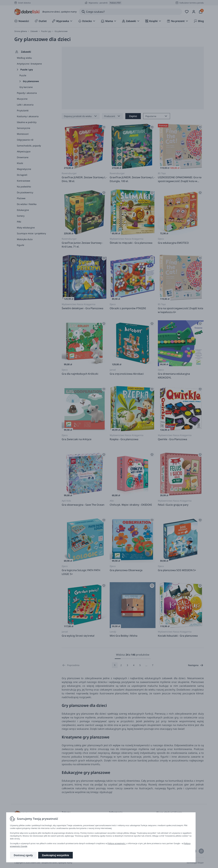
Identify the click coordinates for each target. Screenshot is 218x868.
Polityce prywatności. (117, 843)
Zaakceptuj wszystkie (55, 855)
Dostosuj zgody (23, 855)
